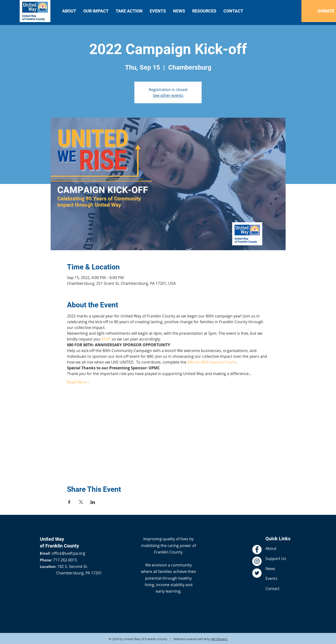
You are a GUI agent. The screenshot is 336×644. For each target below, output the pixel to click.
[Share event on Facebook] (69, 502)
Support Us (276, 559)
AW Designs (219, 639)
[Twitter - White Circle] (257, 573)
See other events (168, 95)
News (270, 569)
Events (271, 578)
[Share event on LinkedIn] (93, 502)
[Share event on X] (81, 502)
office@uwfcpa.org (68, 553)
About (271, 548)
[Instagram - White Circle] (257, 561)
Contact (273, 589)
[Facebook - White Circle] (257, 550)
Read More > (78, 382)
